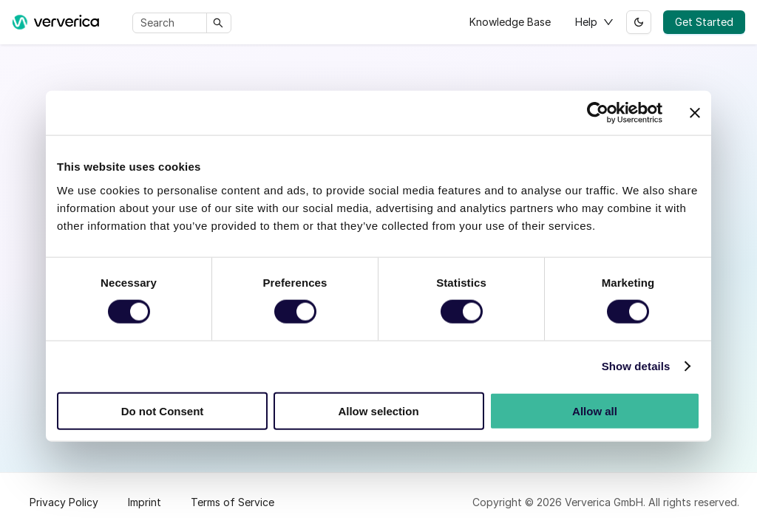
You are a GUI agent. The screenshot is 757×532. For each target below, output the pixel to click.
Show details (636, 366)
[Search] (172, 23)
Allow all (595, 410)
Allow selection (378, 410)
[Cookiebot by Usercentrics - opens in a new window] (598, 113)
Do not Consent (163, 410)
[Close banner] (695, 113)
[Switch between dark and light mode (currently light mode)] (639, 22)
